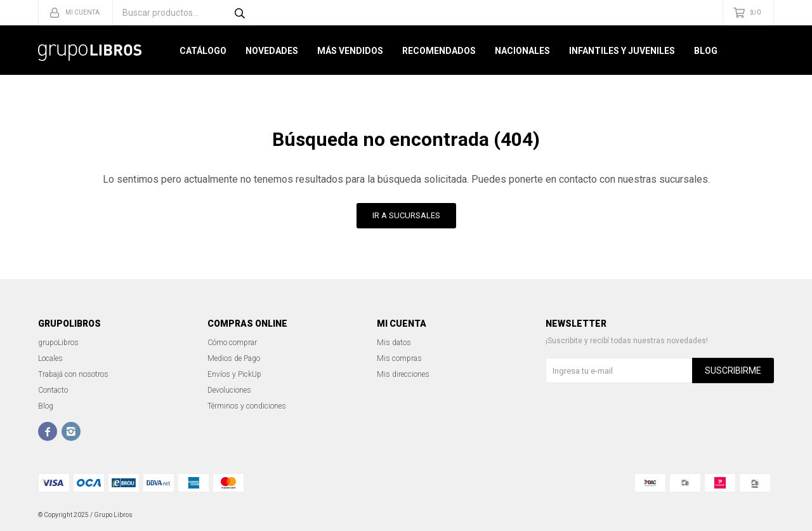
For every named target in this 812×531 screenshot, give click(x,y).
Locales (50, 358)
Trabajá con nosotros (73, 374)
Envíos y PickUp (234, 374)
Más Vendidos (350, 51)
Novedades (272, 51)
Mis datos (394, 343)
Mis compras (399, 358)
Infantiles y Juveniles (622, 51)
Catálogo (203, 51)
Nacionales (522, 51)
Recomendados (439, 51)
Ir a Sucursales (406, 215)
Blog (706, 51)
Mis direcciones (403, 374)
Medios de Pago (234, 358)
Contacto (53, 390)
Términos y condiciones (247, 406)
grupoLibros (58, 343)
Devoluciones (229, 390)
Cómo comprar (232, 343)
